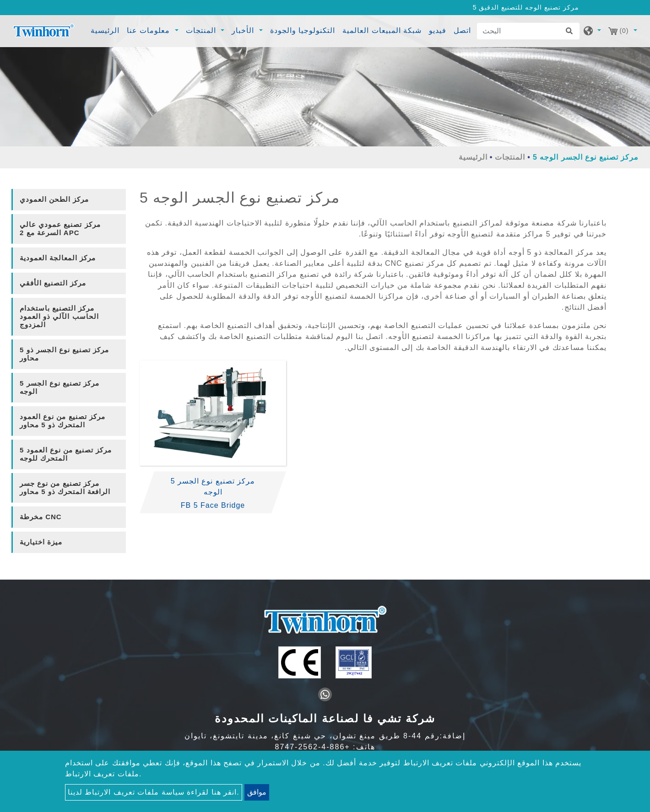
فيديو (438, 30)
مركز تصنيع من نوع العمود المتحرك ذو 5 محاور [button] (62, 421)
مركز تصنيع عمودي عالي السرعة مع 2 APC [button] (60, 229)
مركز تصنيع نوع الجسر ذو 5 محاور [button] (64, 354)
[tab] (69, 200)
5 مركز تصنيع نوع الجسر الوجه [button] (60, 387)
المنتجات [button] (202, 30)
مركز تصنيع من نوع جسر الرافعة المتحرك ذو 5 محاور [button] (65, 487)
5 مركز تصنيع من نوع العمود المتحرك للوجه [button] (66, 454)
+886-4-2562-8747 (313, 747)
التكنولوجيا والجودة (303, 30)
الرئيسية (106, 30)
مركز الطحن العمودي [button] (54, 199)
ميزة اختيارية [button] (41, 542)
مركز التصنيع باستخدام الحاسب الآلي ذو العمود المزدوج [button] (59, 316)
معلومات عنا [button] (150, 30)
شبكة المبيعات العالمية (382, 30)
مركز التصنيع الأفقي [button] (53, 283)
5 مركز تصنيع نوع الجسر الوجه (213, 487)
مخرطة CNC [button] (41, 517)
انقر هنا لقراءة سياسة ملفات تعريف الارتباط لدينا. (154, 792)
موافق (257, 792)
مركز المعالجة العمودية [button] (58, 258)
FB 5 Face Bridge (213, 505)
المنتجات (510, 157)
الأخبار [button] (244, 30)
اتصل (462, 30)
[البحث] (528, 31)
